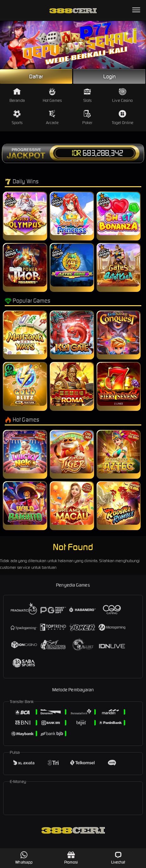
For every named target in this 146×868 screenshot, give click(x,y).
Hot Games (52, 95)
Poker (88, 118)
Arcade (52, 118)
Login (110, 76)
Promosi (71, 858)
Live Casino (122, 95)
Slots (88, 95)
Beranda (17, 95)
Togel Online (123, 118)
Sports (17, 118)
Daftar (36, 76)
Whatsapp (24, 858)
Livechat (118, 858)
